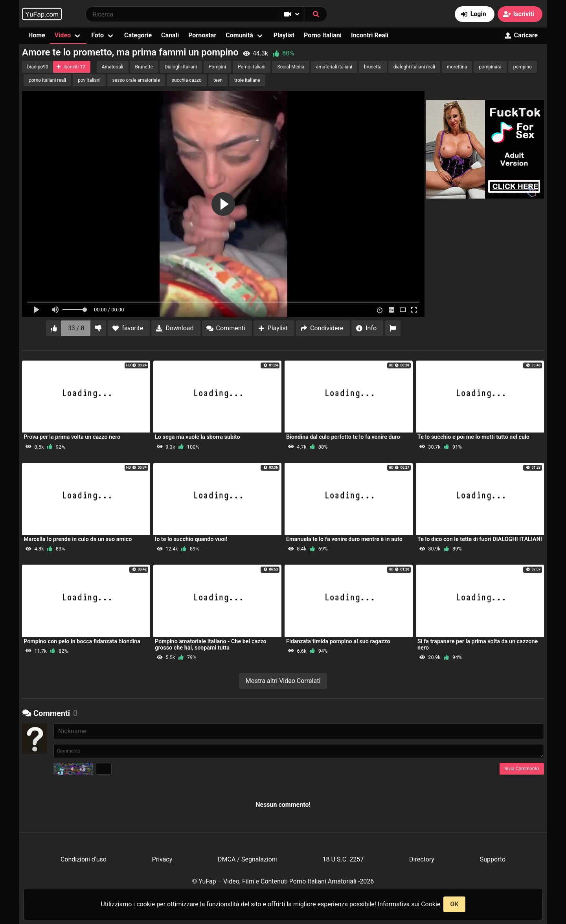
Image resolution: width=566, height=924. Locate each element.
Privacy (162, 859)
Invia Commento (522, 769)
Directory (422, 859)
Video (63, 35)
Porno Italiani (323, 35)
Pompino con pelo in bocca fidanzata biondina (82, 641)
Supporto (493, 859)
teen (218, 80)
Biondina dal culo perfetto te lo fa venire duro (343, 437)
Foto (97, 35)
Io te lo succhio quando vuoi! (191, 539)
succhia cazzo (187, 80)
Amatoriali (113, 67)
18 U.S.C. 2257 (343, 859)
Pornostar (202, 35)
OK (454, 904)
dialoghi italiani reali (414, 67)
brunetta (373, 67)
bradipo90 (38, 67)
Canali (170, 35)
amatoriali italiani (334, 67)
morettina (457, 67)
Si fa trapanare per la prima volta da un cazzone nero (478, 645)
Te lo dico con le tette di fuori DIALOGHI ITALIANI (480, 539)
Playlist (284, 35)
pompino (523, 67)
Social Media (291, 67)
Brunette (144, 67)
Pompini (217, 67)
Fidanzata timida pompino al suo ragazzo (338, 641)
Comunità (239, 35)
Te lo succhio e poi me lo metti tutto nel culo (473, 437)
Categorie (138, 35)
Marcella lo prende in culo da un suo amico (78, 539)
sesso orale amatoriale (136, 80)
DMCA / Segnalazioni (247, 859)
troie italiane (247, 80)
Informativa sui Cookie (409, 904)
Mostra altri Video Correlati (283, 681)
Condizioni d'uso (84, 859)
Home (37, 35)
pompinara (490, 67)
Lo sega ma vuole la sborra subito (198, 437)
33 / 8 (76, 328)
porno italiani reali (47, 80)
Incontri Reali (370, 35)
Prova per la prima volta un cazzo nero (72, 437)
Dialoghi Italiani (181, 67)
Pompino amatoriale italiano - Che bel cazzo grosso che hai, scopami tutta (211, 645)
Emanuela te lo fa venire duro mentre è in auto (344, 539)
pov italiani (89, 80)
